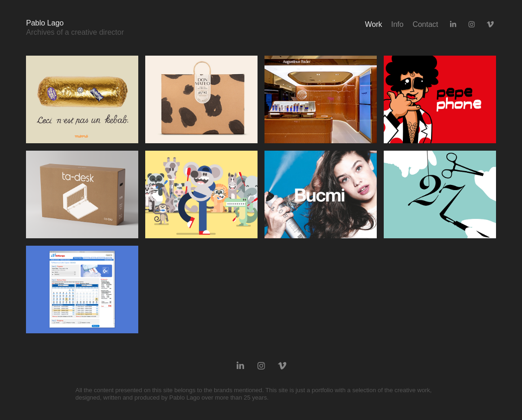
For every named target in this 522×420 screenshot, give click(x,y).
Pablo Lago (45, 23)
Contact (425, 24)
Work (374, 24)
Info (397, 24)
